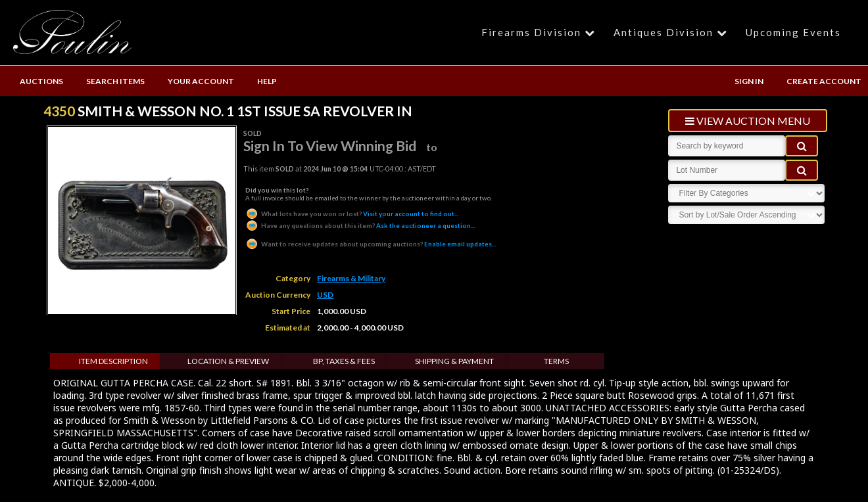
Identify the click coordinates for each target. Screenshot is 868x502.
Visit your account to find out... (352, 214)
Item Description (113, 361)
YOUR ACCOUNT (201, 81)
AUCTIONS (41, 81)
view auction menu (748, 121)
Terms (556, 361)
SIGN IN (749, 81)
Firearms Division (540, 32)
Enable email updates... (371, 244)
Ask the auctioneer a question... (360, 225)
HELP (267, 81)
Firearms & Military (351, 278)
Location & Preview (228, 361)
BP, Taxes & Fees (344, 361)
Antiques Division (672, 32)
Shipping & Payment (454, 361)
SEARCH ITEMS (115, 81)
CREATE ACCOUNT (824, 81)
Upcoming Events (793, 32)
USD (325, 295)
